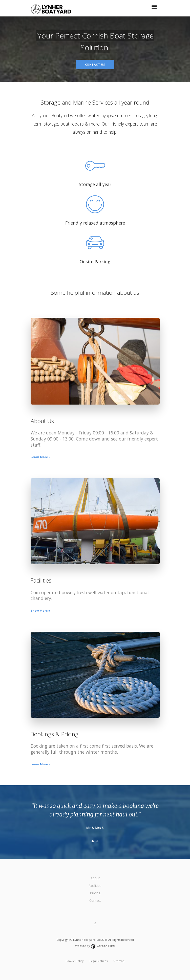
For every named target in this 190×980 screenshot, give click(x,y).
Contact (95, 901)
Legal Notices (99, 961)
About (95, 878)
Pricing (95, 893)
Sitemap (119, 961)
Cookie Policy (75, 961)
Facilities (95, 886)
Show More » (40, 611)
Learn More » (41, 457)
